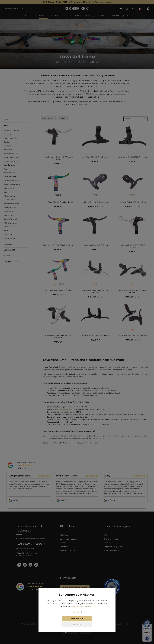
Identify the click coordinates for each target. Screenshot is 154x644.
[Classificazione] (135, 119)
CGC (105, 535)
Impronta (108, 543)
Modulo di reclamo (68, 551)
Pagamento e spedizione (114, 547)
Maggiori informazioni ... (82, 606)
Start (58, 62)
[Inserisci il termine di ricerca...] (11, 9)
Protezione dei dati (112, 551)
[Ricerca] (23, 9)
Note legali (77, 612)
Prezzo (64, 118)
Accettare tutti (77, 619)
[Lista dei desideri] (121, 9)
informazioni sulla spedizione (119, 624)
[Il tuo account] (127, 9)
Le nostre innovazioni (69, 539)
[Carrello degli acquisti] (148, 9)
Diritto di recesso (111, 539)
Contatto (64, 543)
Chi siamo (64, 535)
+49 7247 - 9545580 (31, 544)
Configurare (77, 624)
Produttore (49, 118)
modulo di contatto (25, 555)
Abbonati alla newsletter (75, 587)
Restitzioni (64, 547)
